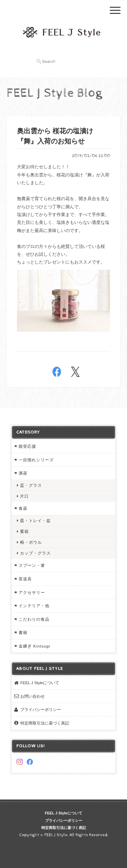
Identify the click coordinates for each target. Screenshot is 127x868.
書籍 (23, 632)
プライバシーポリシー (41, 709)
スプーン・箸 (32, 565)
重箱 (24, 531)
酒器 (23, 473)
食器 (23, 508)
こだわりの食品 (34, 619)
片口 (24, 496)
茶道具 (25, 579)
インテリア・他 (34, 606)
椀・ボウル (31, 542)
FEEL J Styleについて (40, 683)
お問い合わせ (33, 696)
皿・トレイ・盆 (35, 520)
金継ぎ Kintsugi (34, 646)
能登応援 (27, 446)
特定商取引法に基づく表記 (45, 723)
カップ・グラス (35, 553)
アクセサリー (32, 592)
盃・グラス (31, 485)
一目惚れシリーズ (36, 460)
